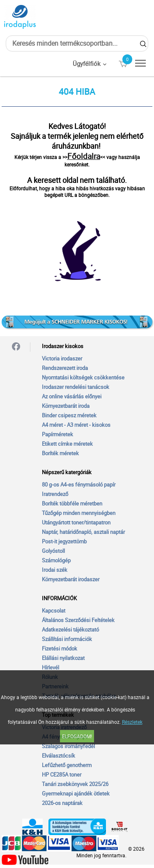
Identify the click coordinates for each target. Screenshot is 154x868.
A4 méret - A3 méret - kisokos (76, 425)
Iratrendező (55, 494)
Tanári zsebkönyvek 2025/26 (75, 784)
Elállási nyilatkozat (63, 658)
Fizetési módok (60, 648)
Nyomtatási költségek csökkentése (83, 377)
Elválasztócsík (59, 756)
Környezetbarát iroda (66, 406)
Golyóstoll (53, 551)
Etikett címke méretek (67, 444)
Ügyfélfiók (87, 63)
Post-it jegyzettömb (64, 541)
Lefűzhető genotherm (67, 765)
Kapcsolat (54, 611)
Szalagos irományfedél (68, 746)
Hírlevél (51, 667)
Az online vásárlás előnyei (72, 396)
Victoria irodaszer (62, 358)
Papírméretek (57, 434)
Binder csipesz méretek (69, 415)
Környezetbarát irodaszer (71, 579)
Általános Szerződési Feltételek (78, 620)
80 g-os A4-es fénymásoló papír (79, 484)
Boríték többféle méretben (72, 503)
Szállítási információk (67, 639)
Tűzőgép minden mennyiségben (79, 513)
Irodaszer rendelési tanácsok (76, 387)
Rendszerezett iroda (65, 368)
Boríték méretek (60, 453)
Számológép (56, 560)
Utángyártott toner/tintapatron (76, 522)
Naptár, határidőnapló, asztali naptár (83, 532)
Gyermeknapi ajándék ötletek (76, 793)
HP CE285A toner (62, 774)
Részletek (132, 722)
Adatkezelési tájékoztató (70, 629)
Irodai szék (55, 570)
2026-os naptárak (62, 803)
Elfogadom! (77, 736)
